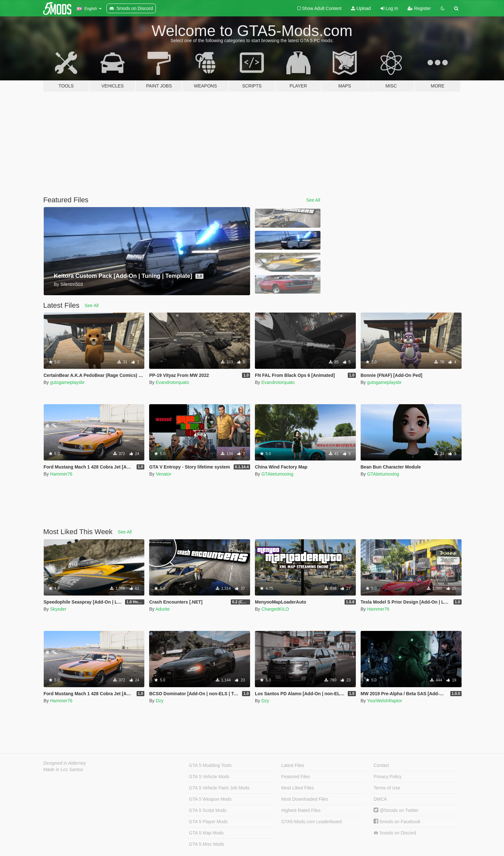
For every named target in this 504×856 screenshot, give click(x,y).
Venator (163, 474)
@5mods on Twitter (396, 810)
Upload (361, 8)
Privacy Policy (387, 777)
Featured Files (296, 777)
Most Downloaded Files (305, 799)
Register (419, 8)
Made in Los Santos (63, 769)
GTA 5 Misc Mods (207, 844)
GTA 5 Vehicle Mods (209, 777)
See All (313, 200)
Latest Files (293, 765)
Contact (381, 765)
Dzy (159, 701)
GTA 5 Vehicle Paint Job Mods (219, 788)
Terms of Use (387, 788)
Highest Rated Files (301, 810)
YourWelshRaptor (385, 701)
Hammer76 (61, 474)
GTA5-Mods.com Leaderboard (311, 822)
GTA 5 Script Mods (208, 810)
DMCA (380, 799)
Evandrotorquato (172, 382)
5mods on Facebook (397, 822)
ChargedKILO (275, 609)
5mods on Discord (395, 833)
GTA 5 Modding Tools (210, 765)
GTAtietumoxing (277, 474)
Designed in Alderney (65, 763)
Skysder (58, 609)
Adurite (163, 609)
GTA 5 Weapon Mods (210, 799)
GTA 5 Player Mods (208, 822)
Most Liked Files (297, 788)
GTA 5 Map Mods (206, 833)
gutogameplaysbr (67, 382)
